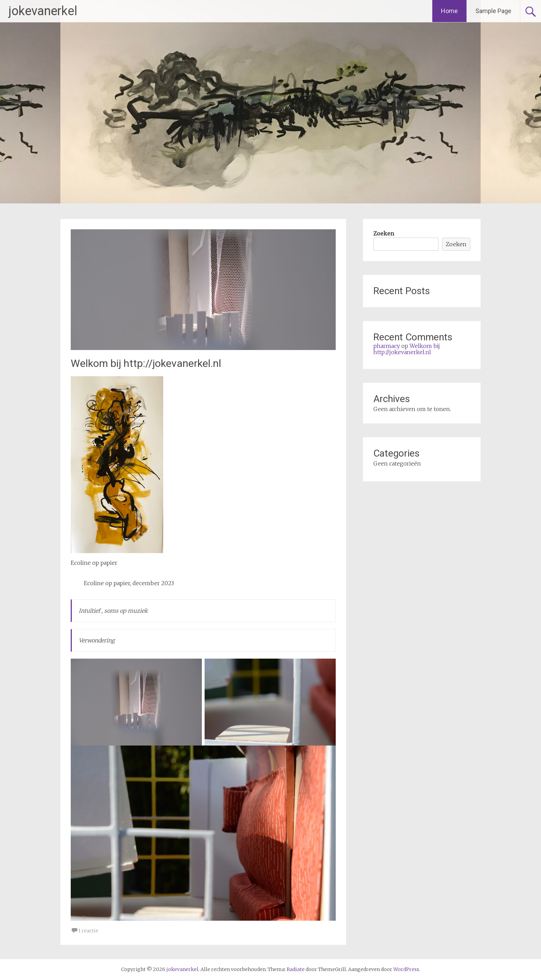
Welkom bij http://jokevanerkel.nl (146, 363)
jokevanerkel (43, 11)
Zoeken (384, 233)
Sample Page (493, 11)
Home (449, 11)
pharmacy (387, 346)
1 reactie (88, 931)
